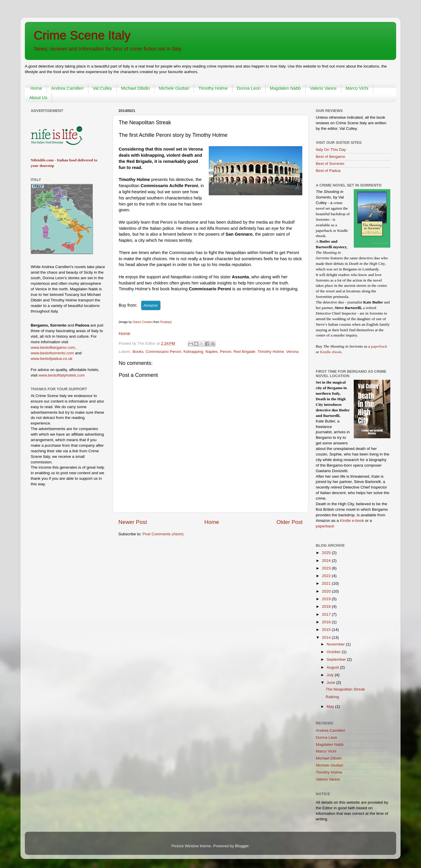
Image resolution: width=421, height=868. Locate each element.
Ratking (332, 697)
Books (138, 352)
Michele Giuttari (174, 88)
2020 (327, 591)
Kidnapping (193, 352)
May (331, 706)
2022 (327, 576)
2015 (327, 630)
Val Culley (102, 88)
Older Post (290, 522)
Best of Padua (328, 171)
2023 (327, 568)
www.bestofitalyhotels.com (62, 375)
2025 (327, 553)
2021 (327, 583)
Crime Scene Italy (82, 35)
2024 (327, 561)
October (334, 652)
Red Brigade (245, 352)
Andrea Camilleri (67, 88)
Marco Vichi (357, 88)
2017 (327, 614)
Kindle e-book (353, 521)
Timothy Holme (213, 88)
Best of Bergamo (331, 157)
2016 (327, 622)
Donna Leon (249, 88)
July (331, 675)
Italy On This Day (331, 150)
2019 (327, 599)
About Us (38, 98)
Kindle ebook (331, 352)
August (333, 667)
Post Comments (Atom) (163, 534)
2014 (327, 637)
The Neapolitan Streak (345, 689)
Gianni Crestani (143, 322)
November (336, 644)
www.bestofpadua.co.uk (52, 359)
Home (36, 88)
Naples (211, 352)
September (337, 659)
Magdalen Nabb (285, 88)
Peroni (226, 352)
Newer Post (133, 522)
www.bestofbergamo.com (53, 347)
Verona (293, 352)
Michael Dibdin (135, 88)
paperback (379, 346)
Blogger (242, 846)
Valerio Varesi (323, 88)
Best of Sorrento (330, 164)
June (331, 683)
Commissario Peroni (163, 352)
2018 (327, 606)
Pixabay (165, 322)
